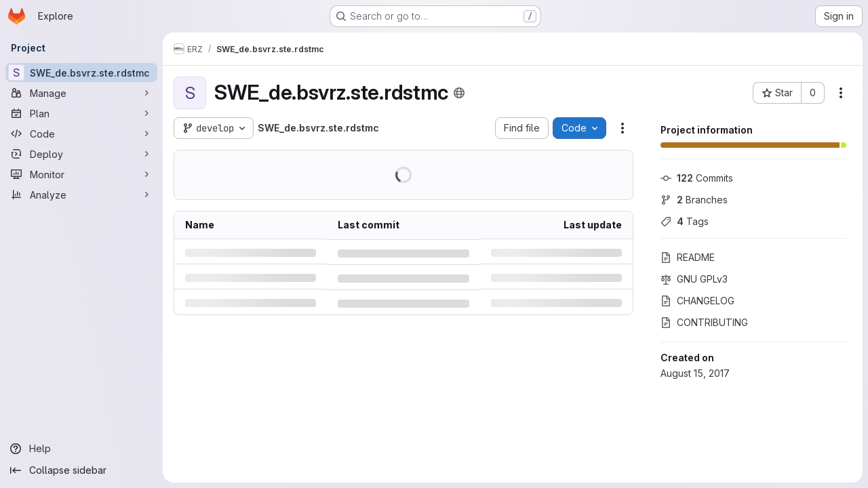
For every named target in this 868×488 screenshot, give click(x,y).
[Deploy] (81, 154)
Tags (685, 221)
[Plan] (81, 113)
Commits (697, 178)
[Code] (81, 134)
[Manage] (81, 93)
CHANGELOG (697, 301)
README (688, 257)
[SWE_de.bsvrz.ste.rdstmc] (81, 73)
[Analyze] (81, 195)
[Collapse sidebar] (81, 470)
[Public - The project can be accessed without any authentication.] (459, 93)
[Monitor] (81, 174)
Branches (694, 200)
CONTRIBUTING (704, 322)
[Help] (81, 449)
